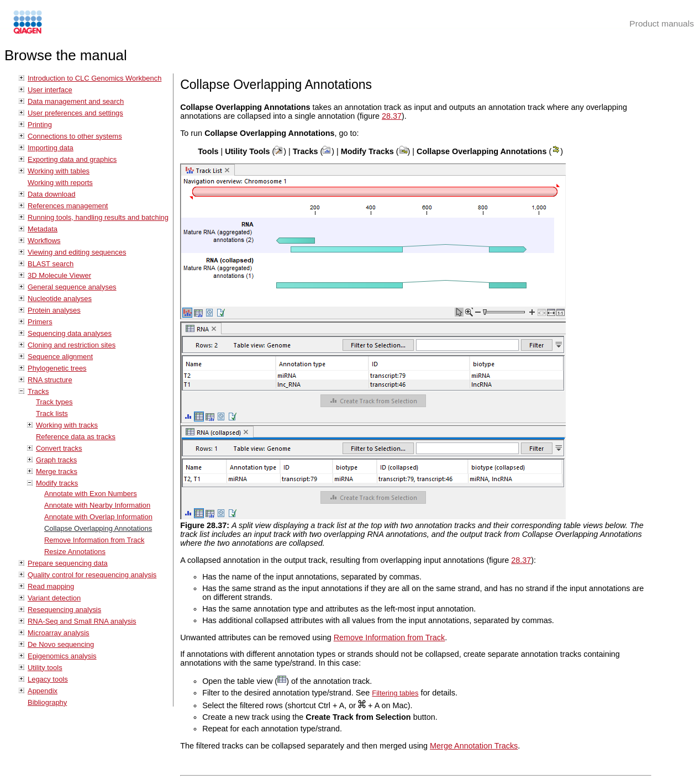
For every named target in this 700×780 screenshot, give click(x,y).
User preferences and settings (75, 113)
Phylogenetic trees (57, 368)
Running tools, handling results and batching (98, 217)
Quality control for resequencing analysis (92, 575)
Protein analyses (54, 310)
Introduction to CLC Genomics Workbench (94, 78)
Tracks (38, 391)
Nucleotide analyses (60, 299)
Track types (54, 402)
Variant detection (54, 598)
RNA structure (50, 380)
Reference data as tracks (76, 437)
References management (68, 206)
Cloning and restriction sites (72, 345)
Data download (51, 194)
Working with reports (60, 183)
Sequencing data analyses (70, 333)
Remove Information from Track (94, 540)
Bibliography (47, 702)
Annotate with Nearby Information (97, 505)
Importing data (51, 148)
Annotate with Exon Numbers (91, 494)
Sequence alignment (60, 357)
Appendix (43, 691)
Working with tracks (67, 425)
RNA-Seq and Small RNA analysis (82, 621)
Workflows (44, 241)
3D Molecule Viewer (59, 275)
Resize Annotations (75, 552)
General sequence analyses (72, 287)
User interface (50, 90)
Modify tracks (57, 483)
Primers (40, 322)
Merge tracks (57, 471)
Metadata (43, 229)
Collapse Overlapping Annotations (98, 528)
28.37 (392, 116)
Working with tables (59, 171)
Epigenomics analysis (62, 656)
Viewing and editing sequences (77, 252)
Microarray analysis (59, 633)
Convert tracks (59, 448)
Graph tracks (56, 460)
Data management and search (76, 101)
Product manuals (662, 23)
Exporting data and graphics (72, 159)
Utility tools (45, 668)
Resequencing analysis (64, 610)
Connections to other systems (75, 136)
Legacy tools (48, 679)
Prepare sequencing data (68, 563)
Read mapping (51, 586)
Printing (40, 125)
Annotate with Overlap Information (98, 517)
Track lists (52, 413)
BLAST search (51, 264)
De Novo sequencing (61, 644)
